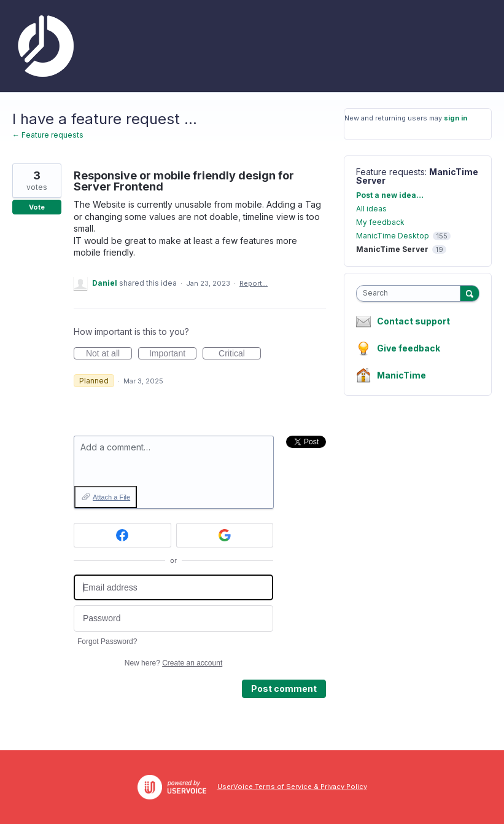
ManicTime (401, 375)
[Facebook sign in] (122, 535)
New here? (173, 663)
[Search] (470, 293)
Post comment (284, 689)
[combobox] (411, 293)
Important (173, 354)
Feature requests (390, 172)
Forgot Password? (107, 642)
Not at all (109, 354)
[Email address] (173, 588)
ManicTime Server (392, 249)
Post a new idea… (390, 195)
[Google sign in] (225, 535)
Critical (240, 354)
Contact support (413, 321)
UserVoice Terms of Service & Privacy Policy (292, 787)
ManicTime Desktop (393, 236)
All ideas (371, 209)
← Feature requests (48, 135)
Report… (254, 283)
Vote (37, 207)
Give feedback (409, 348)
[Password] (173, 618)
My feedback (380, 222)
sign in (456, 118)
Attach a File (111, 497)
